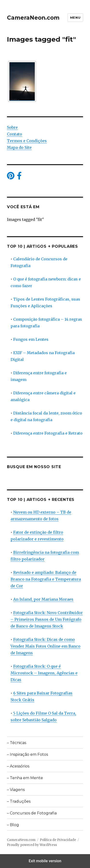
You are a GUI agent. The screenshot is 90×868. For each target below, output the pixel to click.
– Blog (13, 825)
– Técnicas (17, 743)
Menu (75, 17)
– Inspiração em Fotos (27, 754)
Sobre (12, 127)
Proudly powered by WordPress (32, 845)
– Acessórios (18, 766)
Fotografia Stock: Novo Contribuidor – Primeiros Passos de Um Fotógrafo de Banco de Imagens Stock (47, 619)
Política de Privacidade (58, 840)
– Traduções (19, 801)
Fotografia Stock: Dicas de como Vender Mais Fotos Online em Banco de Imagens (45, 646)
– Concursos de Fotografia (32, 813)
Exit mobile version (45, 861)
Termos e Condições (27, 141)
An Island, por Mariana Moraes (43, 599)
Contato (15, 134)
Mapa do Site (19, 147)
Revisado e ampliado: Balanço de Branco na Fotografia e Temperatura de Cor (46, 579)
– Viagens (16, 790)
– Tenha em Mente (25, 778)
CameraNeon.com (33, 18)
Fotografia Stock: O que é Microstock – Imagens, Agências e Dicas (44, 673)
